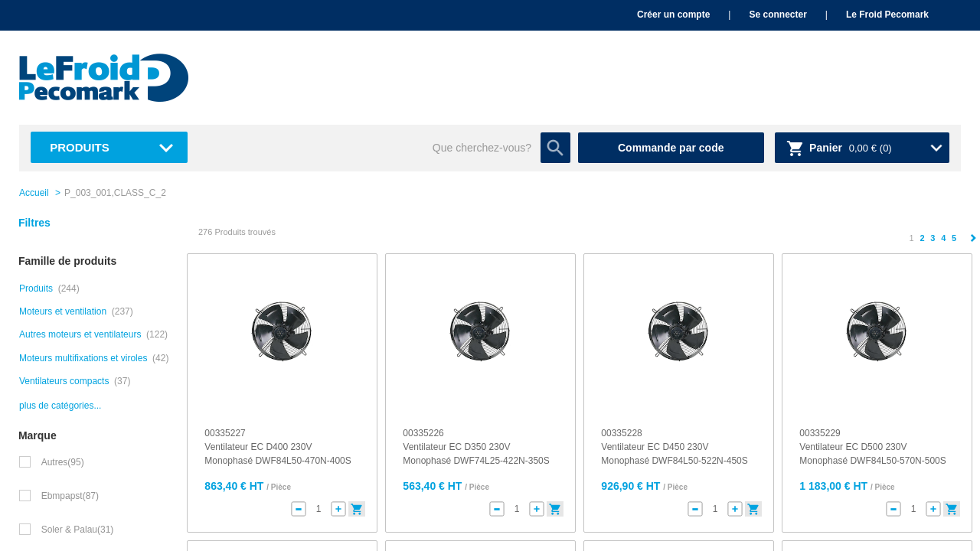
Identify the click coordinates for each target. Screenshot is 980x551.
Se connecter (777, 15)
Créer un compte (673, 15)
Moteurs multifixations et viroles (83, 358)
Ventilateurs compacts (64, 381)
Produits (80, 147)
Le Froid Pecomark (887, 15)
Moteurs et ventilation (63, 311)
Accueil (34, 193)
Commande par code (671, 148)
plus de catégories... (60, 406)
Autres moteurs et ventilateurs (80, 334)
